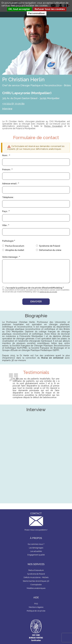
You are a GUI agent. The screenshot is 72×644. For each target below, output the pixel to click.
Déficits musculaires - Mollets (36, 577)
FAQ (36, 604)
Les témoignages (36, 548)
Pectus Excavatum (53, 126)
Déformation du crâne (50, 250)
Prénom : (7, 170)
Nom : (5, 155)
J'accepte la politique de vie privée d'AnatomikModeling (34, 288)
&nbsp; (36, 480)
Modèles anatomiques (36, 588)
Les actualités (36, 551)
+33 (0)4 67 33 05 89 (13, 104)
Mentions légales (36, 607)
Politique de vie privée (36, 611)
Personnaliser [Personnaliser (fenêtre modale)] (37, 13)
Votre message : (10, 257)
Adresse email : (10, 184)
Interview (7, 109)
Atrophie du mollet (15, 250)
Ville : (5, 225)
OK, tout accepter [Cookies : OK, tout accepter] (19, 9)
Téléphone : (8, 197)
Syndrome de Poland (50, 246)
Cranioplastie (36, 585)
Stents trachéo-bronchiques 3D (36, 581)
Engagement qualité (36, 555)
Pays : (5, 211)
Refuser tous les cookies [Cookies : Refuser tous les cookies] (50, 9)
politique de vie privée (48, 292)
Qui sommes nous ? (36, 544)
